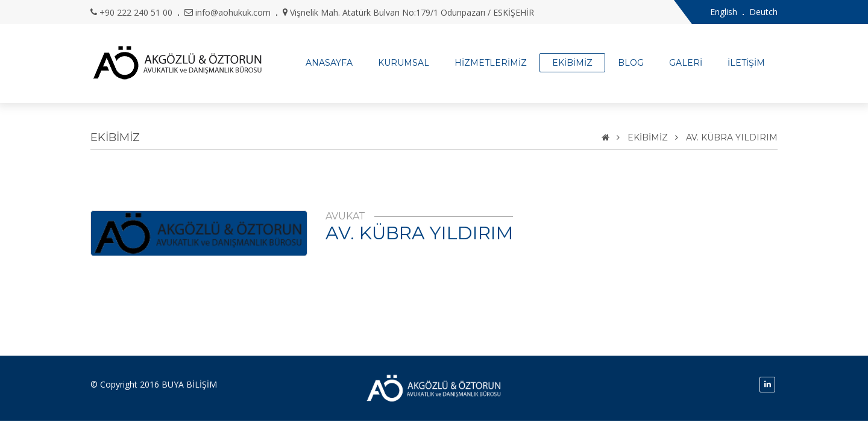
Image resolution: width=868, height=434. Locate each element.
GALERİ (686, 63)
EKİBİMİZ (572, 63)
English (724, 12)
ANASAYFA (329, 63)
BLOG (631, 63)
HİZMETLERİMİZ (491, 63)
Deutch (763, 12)
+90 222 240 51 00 (136, 12)
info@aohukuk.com (233, 12)
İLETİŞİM (746, 63)
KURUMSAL (404, 63)
